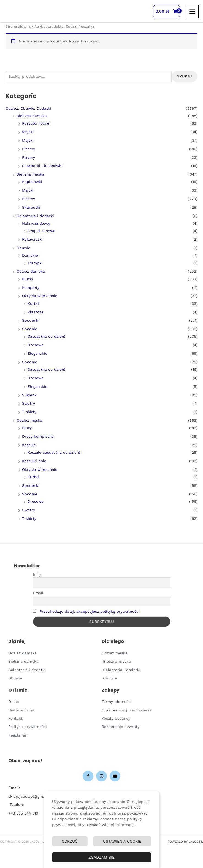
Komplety (31, 287)
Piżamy (29, 149)
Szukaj (185, 76)
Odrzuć (70, 841)
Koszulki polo (34, 461)
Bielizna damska (32, 116)
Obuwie (23, 248)
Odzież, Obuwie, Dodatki (28, 108)
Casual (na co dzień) (46, 336)
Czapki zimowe (41, 231)
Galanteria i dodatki (35, 216)
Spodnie (30, 329)
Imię (37, 574)
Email (38, 593)
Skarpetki (31, 207)
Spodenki (31, 320)
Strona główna (18, 26)
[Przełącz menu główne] (192, 11)
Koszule (29, 445)
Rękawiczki (32, 239)
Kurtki (33, 303)
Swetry (29, 403)
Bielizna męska (30, 174)
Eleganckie (37, 353)
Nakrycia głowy (36, 223)
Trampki (35, 263)
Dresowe (36, 345)
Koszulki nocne (36, 123)
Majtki (28, 132)
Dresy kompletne (38, 436)
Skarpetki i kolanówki (42, 166)
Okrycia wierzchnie (40, 296)
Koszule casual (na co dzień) (54, 452)
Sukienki (30, 395)
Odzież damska (31, 271)
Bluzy (27, 428)
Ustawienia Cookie (122, 841)
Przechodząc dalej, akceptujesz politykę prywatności (90, 611)
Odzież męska (29, 420)
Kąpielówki (32, 182)
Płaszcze (36, 312)
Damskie (30, 255)
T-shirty (29, 412)
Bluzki (28, 279)
